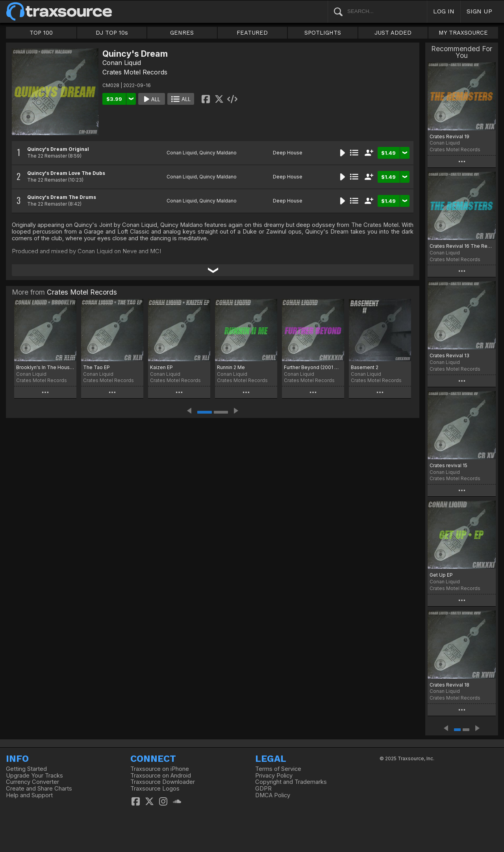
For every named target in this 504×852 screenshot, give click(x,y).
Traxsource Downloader (163, 782)
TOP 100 (41, 33)
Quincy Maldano (218, 153)
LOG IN (444, 11)
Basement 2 (365, 367)
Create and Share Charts (39, 789)
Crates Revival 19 (449, 136)
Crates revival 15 (448, 465)
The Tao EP (96, 367)
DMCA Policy (273, 795)
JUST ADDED (393, 33)
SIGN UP (479, 11)
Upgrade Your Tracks (34, 776)
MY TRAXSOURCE (463, 33)
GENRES (182, 33)
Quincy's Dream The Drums (62, 197)
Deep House (288, 153)
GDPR (263, 789)
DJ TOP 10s (112, 33)
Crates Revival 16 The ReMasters (462, 246)
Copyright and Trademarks (291, 782)
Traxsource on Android (161, 776)
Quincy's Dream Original (58, 149)
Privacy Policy (274, 776)
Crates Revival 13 (449, 355)
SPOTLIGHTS (323, 33)
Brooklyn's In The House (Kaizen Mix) (45, 367)
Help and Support (29, 795)
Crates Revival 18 (449, 685)
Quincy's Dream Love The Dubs (66, 173)
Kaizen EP (161, 367)
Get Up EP (441, 575)
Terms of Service (278, 769)
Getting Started (26, 769)
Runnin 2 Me (231, 367)
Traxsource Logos (155, 789)
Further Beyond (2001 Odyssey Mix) (313, 367)
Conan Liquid (122, 63)
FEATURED (252, 33)
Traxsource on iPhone (160, 769)
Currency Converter (32, 782)
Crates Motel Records (135, 72)
